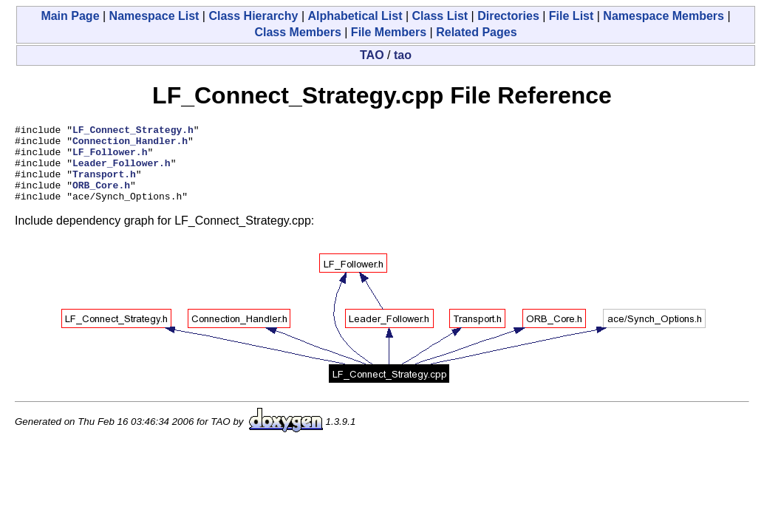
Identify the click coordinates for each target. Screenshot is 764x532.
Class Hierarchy (253, 16)
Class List (440, 16)
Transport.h (104, 185)
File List (571, 16)
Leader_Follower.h (122, 171)
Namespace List (154, 16)
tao (403, 55)
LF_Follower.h (110, 158)
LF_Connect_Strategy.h (133, 132)
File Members (389, 32)
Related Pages (476, 32)
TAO (372, 55)
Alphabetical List (355, 16)
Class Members (297, 32)
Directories (508, 16)
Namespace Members (664, 16)
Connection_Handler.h (130, 145)
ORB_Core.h (101, 198)
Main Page (70, 16)
